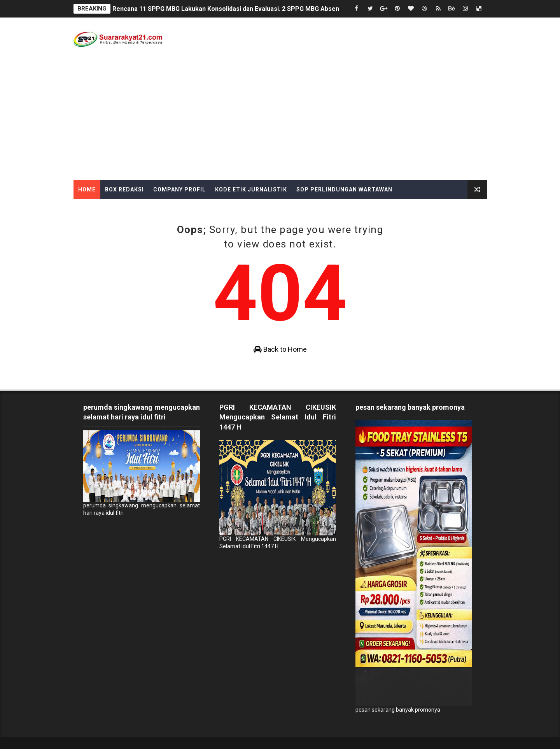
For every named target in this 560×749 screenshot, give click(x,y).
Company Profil (179, 189)
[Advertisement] (280, 121)
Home (87, 189)
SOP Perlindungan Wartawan (344, 189)
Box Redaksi (124, 189)
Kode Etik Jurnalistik (251, 189)
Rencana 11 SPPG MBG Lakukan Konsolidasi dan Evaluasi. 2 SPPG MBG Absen (226, 9)
